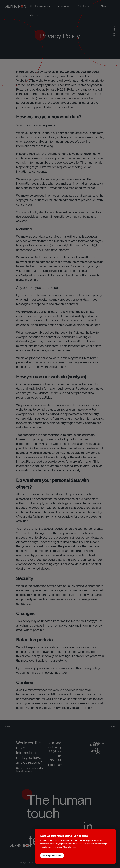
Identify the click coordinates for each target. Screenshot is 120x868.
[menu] (107, 6)
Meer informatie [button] (69, 847)
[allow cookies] (52, 855)
